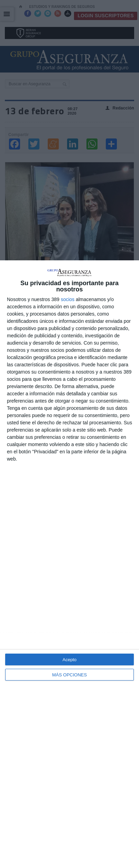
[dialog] (69, 564)
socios (68, 299)
